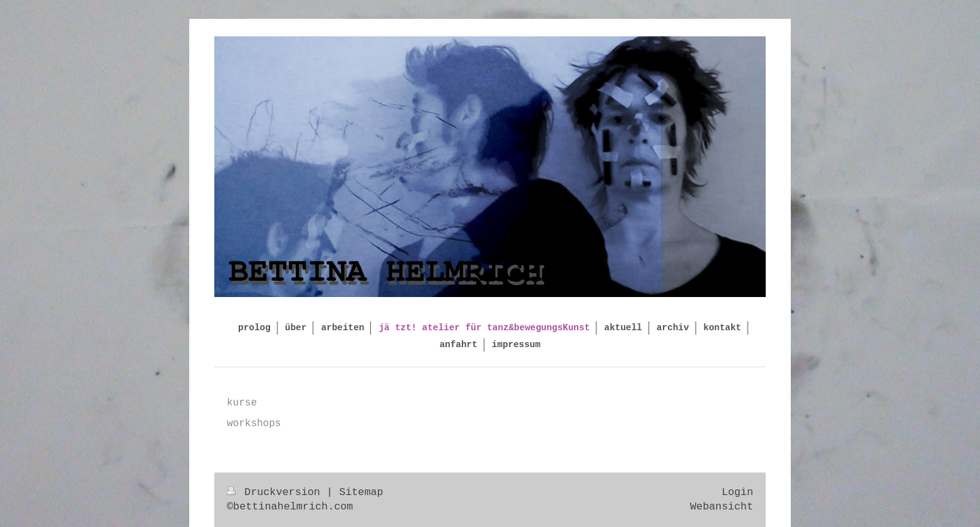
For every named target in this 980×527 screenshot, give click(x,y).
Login (738, 492)
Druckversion (277, 492)
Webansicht (722, 507)
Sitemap (361, 492)
